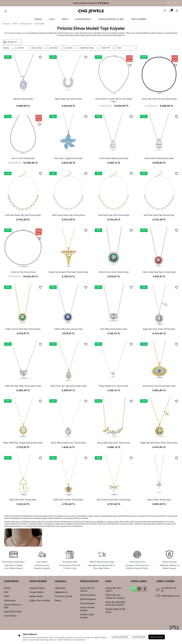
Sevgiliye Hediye (37, 588)
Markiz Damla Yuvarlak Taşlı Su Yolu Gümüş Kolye (114, 100)
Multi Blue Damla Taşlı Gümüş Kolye (159, 215)
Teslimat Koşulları (88, 595)
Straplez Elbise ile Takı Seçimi (116, 611)
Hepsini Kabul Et (157, 637)
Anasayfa (6, 24)
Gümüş (39, 19)
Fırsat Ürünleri (10, 616)
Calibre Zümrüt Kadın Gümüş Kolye (114, 272)
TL (178, 3)
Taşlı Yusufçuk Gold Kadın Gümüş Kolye (114, 500)
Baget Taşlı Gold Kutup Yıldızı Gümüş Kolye (159, 443)
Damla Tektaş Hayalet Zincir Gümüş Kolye (68, 443)
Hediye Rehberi (140, 19)
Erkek (66, 19)
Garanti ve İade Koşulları (87, 609)
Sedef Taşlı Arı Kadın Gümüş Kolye (68, 500)
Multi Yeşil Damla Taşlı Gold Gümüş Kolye (23, 215)
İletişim (58, 600)
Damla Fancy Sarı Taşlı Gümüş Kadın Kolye (68, 386)
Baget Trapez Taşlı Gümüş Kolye (68, 99)
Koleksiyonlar (84, 19)
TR (170, 3)
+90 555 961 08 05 (169, 589)
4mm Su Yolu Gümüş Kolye (23, 158)
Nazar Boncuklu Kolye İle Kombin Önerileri (115, 604)
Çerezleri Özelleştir (120, 637)
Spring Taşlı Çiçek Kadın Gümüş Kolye (114, 443)
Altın (52, 19)
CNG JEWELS (91, 11)
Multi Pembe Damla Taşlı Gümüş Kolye (68, 215)
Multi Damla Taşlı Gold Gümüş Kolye (114, 215)
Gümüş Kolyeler (26, 24)
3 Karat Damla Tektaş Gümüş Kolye (114, 158)
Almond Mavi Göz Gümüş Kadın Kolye (159, 386)
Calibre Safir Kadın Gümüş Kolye (68, 329)
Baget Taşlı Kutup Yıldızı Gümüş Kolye (159, 329)
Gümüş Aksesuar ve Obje (112, 19)
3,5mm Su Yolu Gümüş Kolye (23, 272)
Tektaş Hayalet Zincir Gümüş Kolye (114, 386)
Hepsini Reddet (139, 637)
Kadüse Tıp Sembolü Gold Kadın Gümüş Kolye (68, 272)
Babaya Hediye (36, 596)
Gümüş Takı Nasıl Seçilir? (113, 589)
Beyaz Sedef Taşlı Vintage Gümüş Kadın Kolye (23, 443)
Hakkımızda (60, 588)
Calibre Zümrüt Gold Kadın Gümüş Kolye (23, 329)
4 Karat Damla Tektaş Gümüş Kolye (159, 158)
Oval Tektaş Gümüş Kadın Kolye (114, 329)
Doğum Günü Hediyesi (40, 600)
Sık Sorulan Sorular (64, 596)
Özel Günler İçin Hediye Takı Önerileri (115, 596)
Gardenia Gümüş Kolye (23, 99)
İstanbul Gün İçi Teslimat (87, 589)
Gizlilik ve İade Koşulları (87, 616)
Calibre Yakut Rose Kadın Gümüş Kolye (159, 272)
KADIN (15, 24)
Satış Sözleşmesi (88, 603)
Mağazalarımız (61, 592)
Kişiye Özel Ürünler (13, 612)
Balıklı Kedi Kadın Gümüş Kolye (23, 500)
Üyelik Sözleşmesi (88, 599)
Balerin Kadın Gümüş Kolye (159, 500)
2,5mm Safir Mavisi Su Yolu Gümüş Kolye (159, 99)
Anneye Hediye (36, 592)
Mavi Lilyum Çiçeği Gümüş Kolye (68, 158)
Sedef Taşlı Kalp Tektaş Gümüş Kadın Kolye (23, 386)
